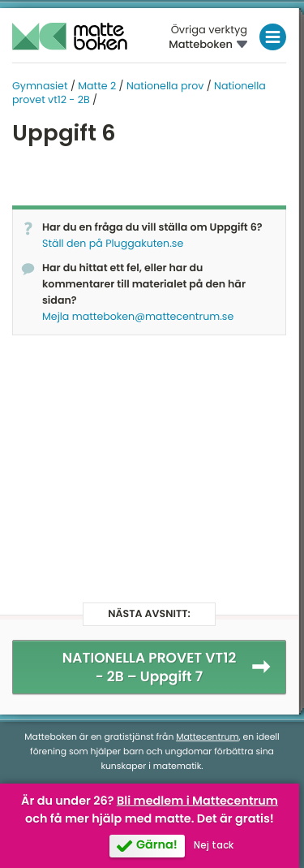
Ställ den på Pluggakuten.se (113, 244)
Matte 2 (97, 86)
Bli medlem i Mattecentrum (197, 801)
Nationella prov (165, 86)
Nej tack (214, 845)
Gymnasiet (40, 86)
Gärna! (157, 845)
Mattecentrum (207, 737)
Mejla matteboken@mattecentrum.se (138, 317)
